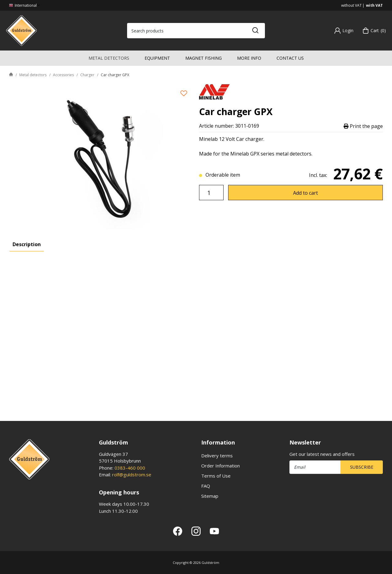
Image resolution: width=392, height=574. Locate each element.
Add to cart (305, 193)
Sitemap (210, 496)
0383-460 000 (130, 468)
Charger (87, 75)
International (25, 5)
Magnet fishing (204, 58)
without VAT (351, 5)
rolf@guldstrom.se (132, 475)
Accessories (63, 75)
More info (249, 58)
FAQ (206, 486)
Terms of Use (216, 476)
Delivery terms (217, 456)
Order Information (221, 466)
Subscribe (362, 467)
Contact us (290, 58)
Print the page (363, 126)
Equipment (157, 58)
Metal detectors (109, 58)
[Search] (255, 31)
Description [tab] (27, 244)
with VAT (374, 5)
